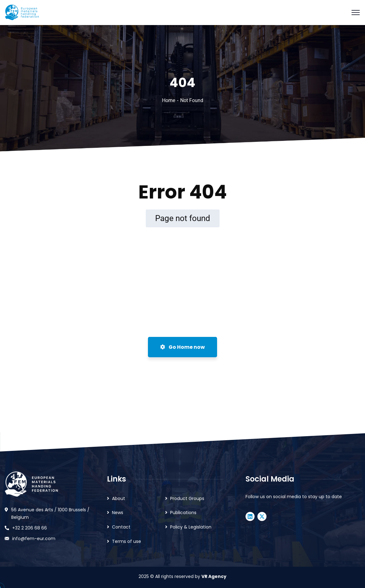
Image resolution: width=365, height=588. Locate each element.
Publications (183, 513)
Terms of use (127, 541)
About (119, 498)
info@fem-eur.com (34, 539)
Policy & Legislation (191, 527)
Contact (121, 527)
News (118, 513)
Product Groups (187, 498)
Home (169, 100)
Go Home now (182, 347)
